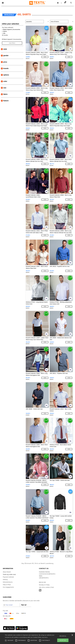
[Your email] (11, 605)
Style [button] (5, 49)
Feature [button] (6, 101)
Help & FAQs (7, 585)
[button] (58, 3)
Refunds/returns (8, 582)
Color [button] (5, 81)
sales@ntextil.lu (44, 578)
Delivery (5, 580)
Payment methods (8, 577)
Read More (45, 637)
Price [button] (5, 62)
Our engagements (8, 587)
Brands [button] (6, 68)
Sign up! (24, 605)
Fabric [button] (5, 94)
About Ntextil (7, 572)
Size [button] (5, 88)
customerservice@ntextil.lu (47, 574)
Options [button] (6, 75)
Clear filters (12, 43)
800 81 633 (42, 582)
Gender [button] (6, 56)
